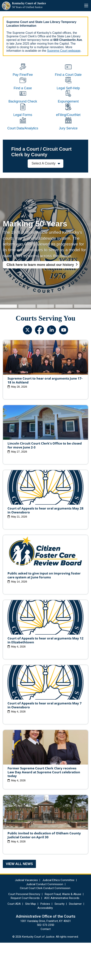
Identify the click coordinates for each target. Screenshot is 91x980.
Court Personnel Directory (24, 931)
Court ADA (14, 941)
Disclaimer (75, 941)
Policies (45, 941)
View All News (19, 901)
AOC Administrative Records (62, 935)
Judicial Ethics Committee (58, 917)
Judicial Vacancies (26, 917)
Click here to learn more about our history (40, 302)
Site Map (31, 941)
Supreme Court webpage (64, 51)
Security (60, 941)
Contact (46, 966)
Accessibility (45, 945)
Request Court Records (25, 935)
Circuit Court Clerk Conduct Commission (45, 925)
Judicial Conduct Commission (45, 922)
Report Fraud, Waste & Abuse (63, 931)
